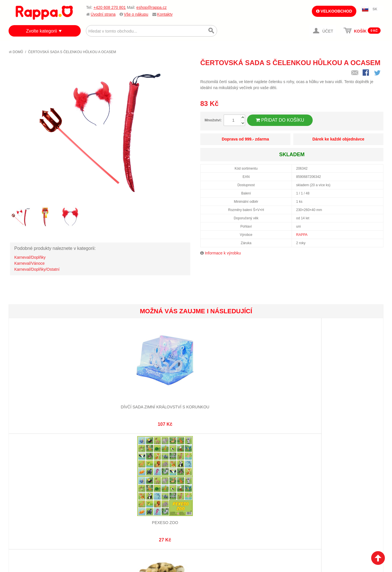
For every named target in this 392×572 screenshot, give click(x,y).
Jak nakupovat (29, 475)
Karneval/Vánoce (30, 263)
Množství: (213, 120)
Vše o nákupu (136, 14)
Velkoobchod (334, 11)
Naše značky (27, 504)
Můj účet (147, 468)
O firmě (22, 468)
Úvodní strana (103, 14)
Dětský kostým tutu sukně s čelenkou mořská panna (227, 390)
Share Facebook (366, 73)
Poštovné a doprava (34, 489)
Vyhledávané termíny (97, 475)
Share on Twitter (378, 73)
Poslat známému (355, 73)
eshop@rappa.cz (151, 7)
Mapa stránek (89, 468)
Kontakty (165, 14)
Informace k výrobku (223, 253)
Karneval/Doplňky (30, 257)
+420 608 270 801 (109, 7)
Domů (16, 52)
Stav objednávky (154, 475)
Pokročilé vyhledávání (99, 482)
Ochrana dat (27, 497)
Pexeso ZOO (102, 385)
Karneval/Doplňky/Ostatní (37, 269)
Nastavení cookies (182, 544)
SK (375, 9)
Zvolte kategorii (42, 31)
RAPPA (302, 235)
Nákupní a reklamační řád (39, 482)
